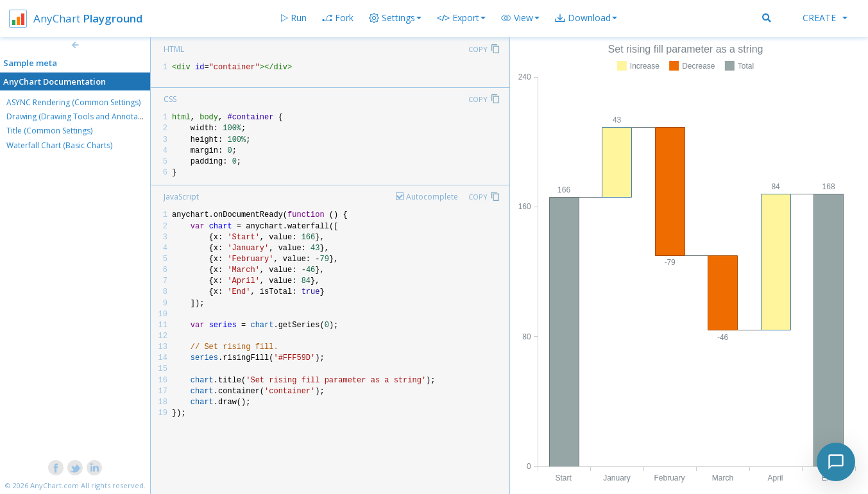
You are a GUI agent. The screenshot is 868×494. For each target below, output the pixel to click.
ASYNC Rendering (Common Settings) (73, 102)
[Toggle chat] (836, 462)
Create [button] (825, 18)
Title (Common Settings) (49, 131)
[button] (520, 18)
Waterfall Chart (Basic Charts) (59, 145)
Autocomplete (432, 197)
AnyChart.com (55, 485)
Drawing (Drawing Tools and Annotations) (82, 116)
